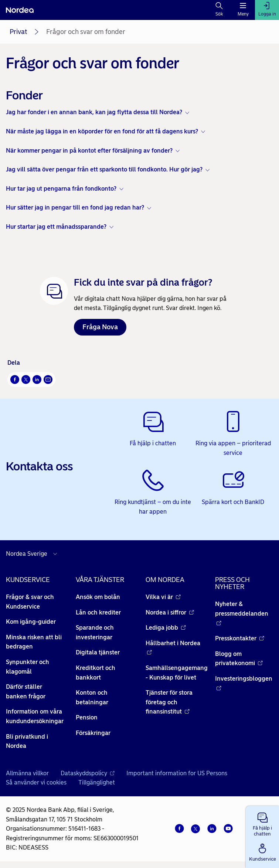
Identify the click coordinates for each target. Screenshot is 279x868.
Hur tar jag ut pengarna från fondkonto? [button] (61, 189)
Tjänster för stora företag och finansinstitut (169, 702)
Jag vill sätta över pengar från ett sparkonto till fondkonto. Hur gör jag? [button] (104, 169)
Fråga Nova (100, 327)
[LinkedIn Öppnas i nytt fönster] (37, 379)
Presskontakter (240, 638)
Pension (87, 717)
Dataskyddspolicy (88, 773)
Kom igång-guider (31, 622)
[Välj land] (33, 554)
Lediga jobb (166, 628)
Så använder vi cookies (36, 782)
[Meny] (243, 10)
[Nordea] (20, 10)
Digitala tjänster (98, 652)
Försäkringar (93, 733)
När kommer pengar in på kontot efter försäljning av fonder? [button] (89, 151)
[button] (262, 823)
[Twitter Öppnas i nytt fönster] (26, 379)
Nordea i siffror (170, 612)
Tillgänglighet (97, 782)
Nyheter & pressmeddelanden (242, 613)
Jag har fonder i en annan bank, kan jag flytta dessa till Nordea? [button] (94, 112)
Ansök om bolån (98, 597)
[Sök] (219, 10)
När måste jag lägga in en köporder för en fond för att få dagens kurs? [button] (102, 131)
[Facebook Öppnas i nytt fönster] (15, 379)
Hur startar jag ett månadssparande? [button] (56, 227)
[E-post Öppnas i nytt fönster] (48, 379)
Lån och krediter (98, 612)
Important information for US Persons (177, 773)
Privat (18, 32)
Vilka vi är (163, 597)
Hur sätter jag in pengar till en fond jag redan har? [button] (75, 207)
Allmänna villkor (27, 773)
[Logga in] (267, 10)
